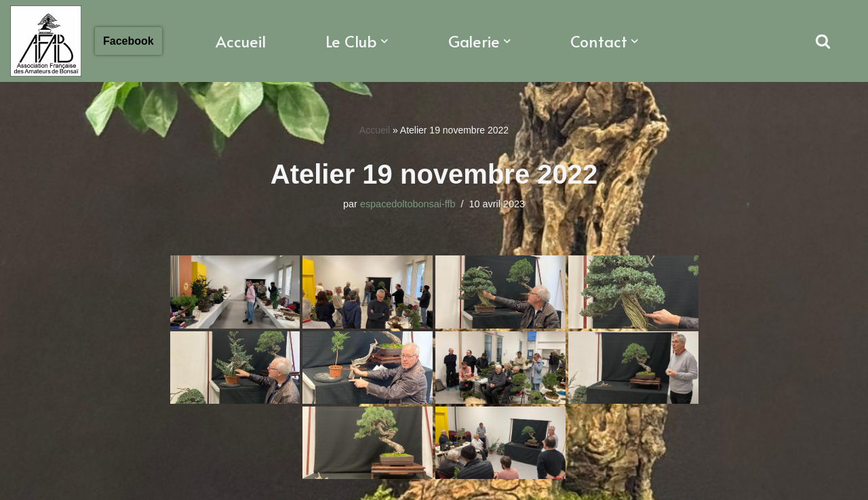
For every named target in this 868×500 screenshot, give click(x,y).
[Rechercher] (823, 41)
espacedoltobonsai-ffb (408, 204)
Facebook (129, 41)
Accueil (241, 41)
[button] (384, 41)
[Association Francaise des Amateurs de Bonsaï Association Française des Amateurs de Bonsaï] (46, 41)
